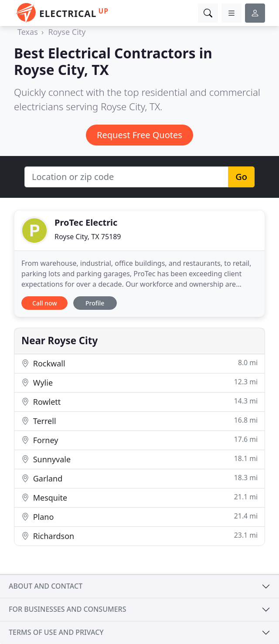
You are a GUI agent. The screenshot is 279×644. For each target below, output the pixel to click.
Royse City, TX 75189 (88, 237)
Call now (44, 303)
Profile (95, 303)
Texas (28, 32)
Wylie (139, 382)
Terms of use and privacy (56, 632)
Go (241, 177)
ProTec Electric (86, 222)
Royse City (67, 32)
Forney (139, 440)
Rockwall (139, 363)
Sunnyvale (139, 459)
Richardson (139, 536)
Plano (139, 517)
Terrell (139, 421)
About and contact (46, 586)
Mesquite (139, 497)
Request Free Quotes (139, 135)
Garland (139, 478)
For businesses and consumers (67, 609)
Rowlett (139, 402)
